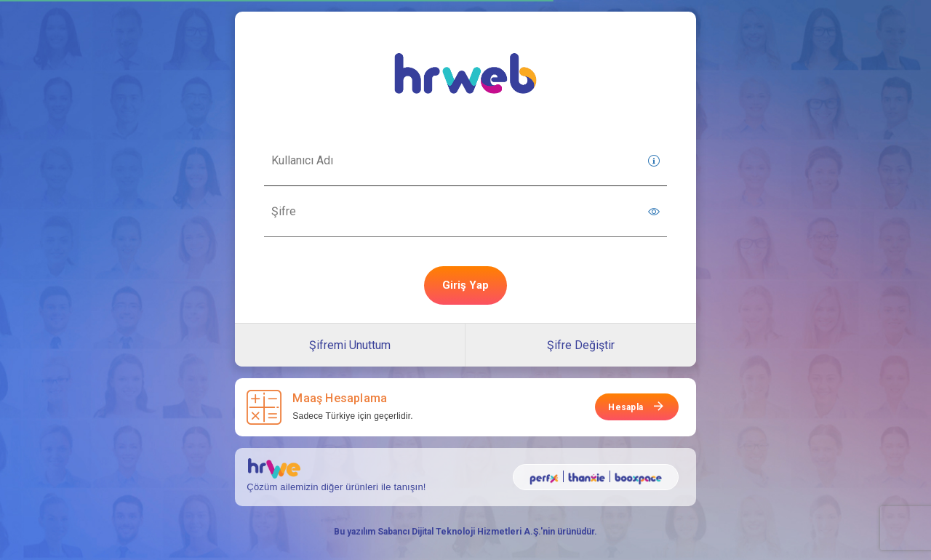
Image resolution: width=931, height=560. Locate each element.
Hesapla (626, 407)
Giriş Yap (465, 285)
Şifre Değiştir (581, 345)
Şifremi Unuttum (350, 345)
